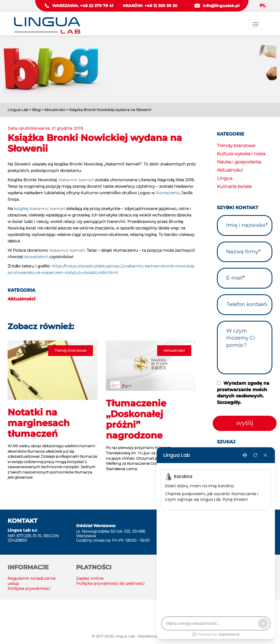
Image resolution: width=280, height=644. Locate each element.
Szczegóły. (229, 402)
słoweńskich (36, 257)
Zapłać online (90, 578)
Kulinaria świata (234, 186)
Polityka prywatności (29, 588)
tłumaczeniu (168, 193)
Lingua (225, 178)
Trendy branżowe (236, 146)
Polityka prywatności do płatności (110, 583)
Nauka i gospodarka (239, 162)
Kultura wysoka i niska (241, 154)
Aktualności (22, 299)
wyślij (245, 423)
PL (263, 5)
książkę (21, 209)
